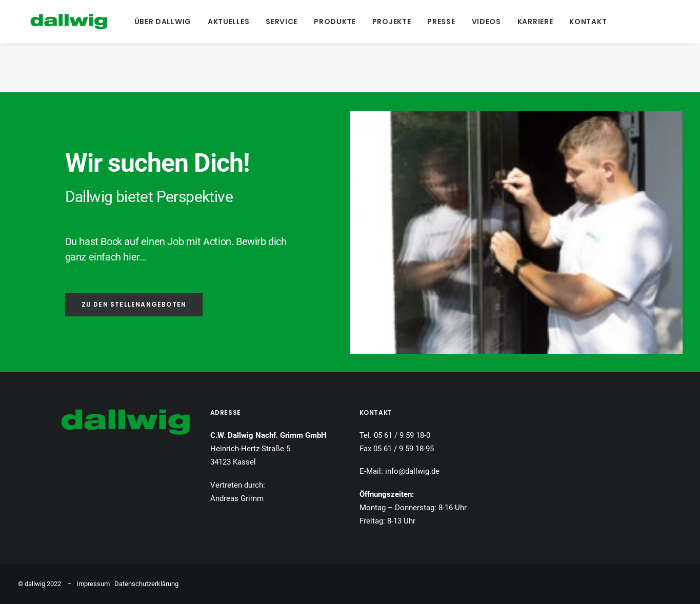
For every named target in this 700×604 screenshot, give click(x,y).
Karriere (535, 22)
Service (282, 22)
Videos (486, 22)
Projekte (392, 22)
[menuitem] (163, 22)
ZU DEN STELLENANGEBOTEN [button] (134, 304)
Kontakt (588, 22)
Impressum (93, 584)
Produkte (335, 22)
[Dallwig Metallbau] (57, 22)
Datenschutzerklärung (146, 584)
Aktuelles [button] (228, 22)
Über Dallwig (163, 22)
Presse (441, 22)
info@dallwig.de (412, 471)
